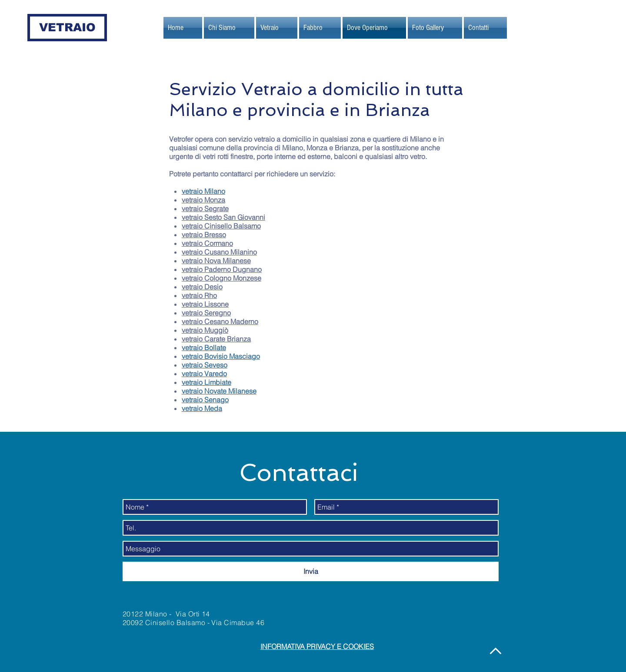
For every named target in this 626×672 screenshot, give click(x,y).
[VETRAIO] (67, 28)
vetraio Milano (203, 191)
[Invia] (311, 571)
